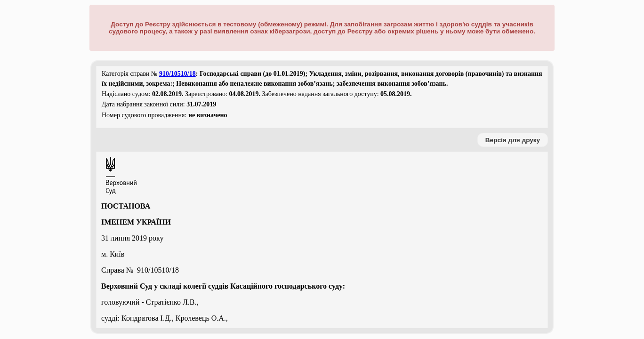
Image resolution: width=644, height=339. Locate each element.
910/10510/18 (177, 74)
